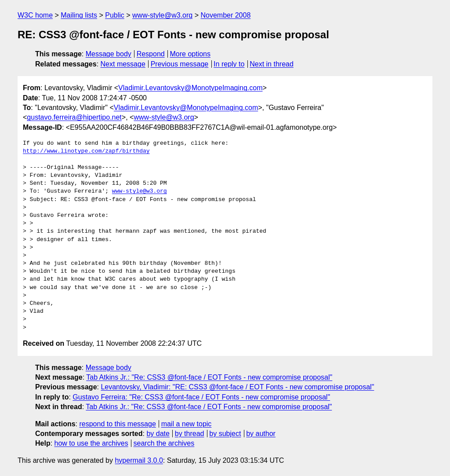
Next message (123, 64)
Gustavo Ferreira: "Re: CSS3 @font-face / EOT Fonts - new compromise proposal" (201, 397)
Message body (109, 54)
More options (191, 54)
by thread (190, 434)
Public (115, 15)
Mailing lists (79, 15)
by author (261, 434)
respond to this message (117, 424)
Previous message (180, 64)
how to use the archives (91, 443)
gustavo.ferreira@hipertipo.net (74, 117)
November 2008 (225, 15)
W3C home (35, 15)
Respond (151, 54)
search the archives (164, 443)
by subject (225, 434)
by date (158, 434)
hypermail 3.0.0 (139, 460)
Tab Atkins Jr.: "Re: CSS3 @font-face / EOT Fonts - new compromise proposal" (209, 377)
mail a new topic (187, 424)
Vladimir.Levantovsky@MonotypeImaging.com (190, 88)
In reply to (229, 64)
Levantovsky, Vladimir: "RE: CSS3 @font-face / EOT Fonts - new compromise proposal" (237, 387)
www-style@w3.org (162, 15)
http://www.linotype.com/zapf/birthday (86, 151)
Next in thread (272, 64)
